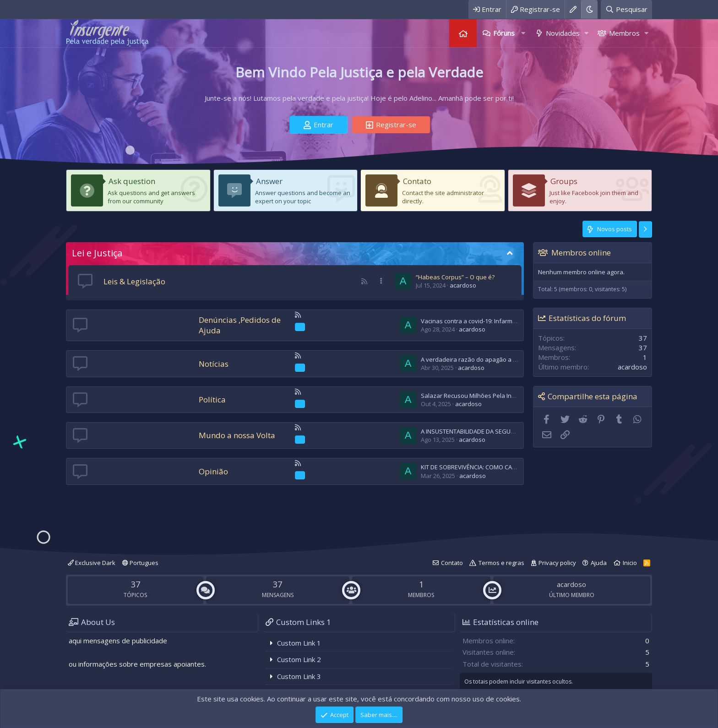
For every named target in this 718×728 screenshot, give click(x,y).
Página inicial (463, 33)
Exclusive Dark (92, 563)
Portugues (140, 563)
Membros (624, 33)
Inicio (630, 563)
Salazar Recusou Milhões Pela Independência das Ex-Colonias (508, 396)
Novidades (563, 33)
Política (212, 399)
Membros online (581, 253)
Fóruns (504, 33)
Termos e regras (501, 563)
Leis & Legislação (134, 281)
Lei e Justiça (97, 253)
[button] (523, 33)
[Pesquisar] (626, 9)
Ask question (132, 181)
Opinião (213, 471)
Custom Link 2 (299, 659)
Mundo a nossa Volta (237, 435)
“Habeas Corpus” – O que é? (455, 277)
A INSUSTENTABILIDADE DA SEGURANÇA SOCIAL (486, 431)
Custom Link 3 (299, 676)
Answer (269, 181)
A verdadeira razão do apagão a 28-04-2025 (481, 359)
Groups (564, 181)
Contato (417, 181)
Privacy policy (557, 563)
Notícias (214, 364)
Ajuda (599, 563)
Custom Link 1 (299, 643)
